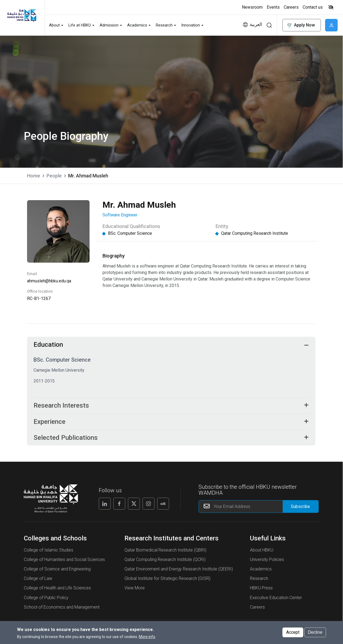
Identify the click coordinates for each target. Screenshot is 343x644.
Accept (293, 634)
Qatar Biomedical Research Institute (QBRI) (165, 552)
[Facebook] (119, 505)
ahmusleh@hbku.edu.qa (49, 281)
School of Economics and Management (62, 609)
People (54, 176)
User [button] (331, 25)
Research (259, 580)
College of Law (38, 580)
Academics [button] (137, 25)
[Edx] (163, 505)
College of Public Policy (46, 599)
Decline (315, 634)
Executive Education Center (276, 599)
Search (269, 25)
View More (135, 590)
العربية (256, 24)
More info (147, 639)
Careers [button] (291, 7)
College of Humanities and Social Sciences (64, 561)
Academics (261, 571)
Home (34, 176)
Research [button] (164, 25)
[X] (134, 505)
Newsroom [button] (252, 7)
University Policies (267, 561)
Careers (257, 609)
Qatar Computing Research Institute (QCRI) (165, 561)
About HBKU (262, 552)
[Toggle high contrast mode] (330, 7)
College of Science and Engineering (57, 571)
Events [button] (273, 7)
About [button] (54, 25)
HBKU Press (261, 590)
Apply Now (301, 25)
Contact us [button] (313, 7)
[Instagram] (149, 505)
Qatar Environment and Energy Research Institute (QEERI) (179, 571)
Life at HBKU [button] (80, 25)
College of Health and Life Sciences (57, 590)
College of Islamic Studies (49, 552)
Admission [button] (109, 25)
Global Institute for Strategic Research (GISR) (167, 580)
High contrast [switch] (331, 7)
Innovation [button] (191, 25)
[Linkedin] (105, 505)
